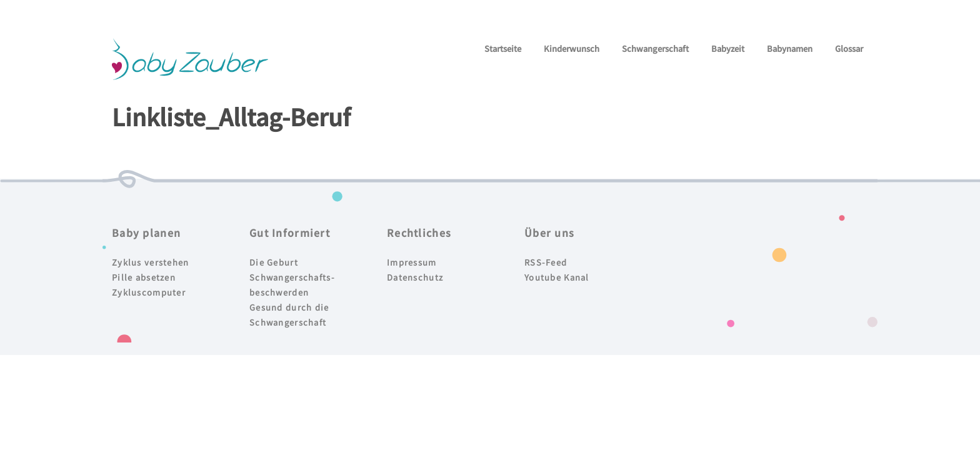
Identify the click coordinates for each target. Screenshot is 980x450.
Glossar (849, 48)
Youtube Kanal (557, 277)
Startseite (503, 48)
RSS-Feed (546, 262)
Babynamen (790, 48)
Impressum (412, 262)
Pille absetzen (144, 277)
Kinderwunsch (572, 48)
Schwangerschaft (655, 48)
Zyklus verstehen (151, 262)
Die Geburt (274, 262)
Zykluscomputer (149, 292)
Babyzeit (728, 48)
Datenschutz (415, 277)
